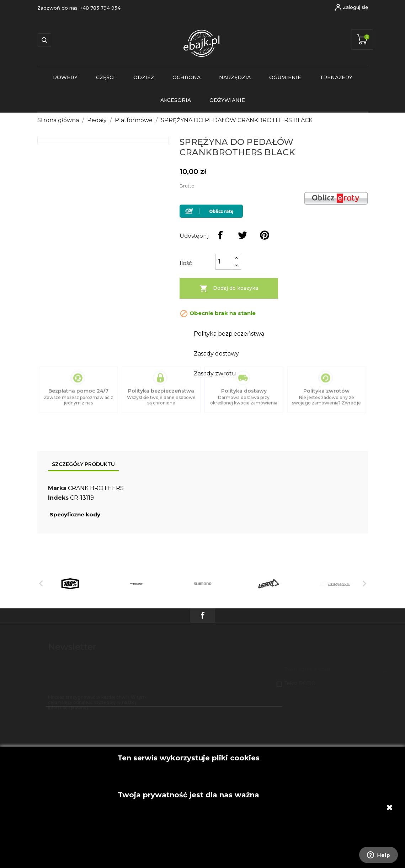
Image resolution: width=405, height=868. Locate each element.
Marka (57, 488)
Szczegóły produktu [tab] (83, 464)
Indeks (58, 498)
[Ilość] (224, 262)
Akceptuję (188, 750)
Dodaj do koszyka (229, 288)
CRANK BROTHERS (96, 488)
